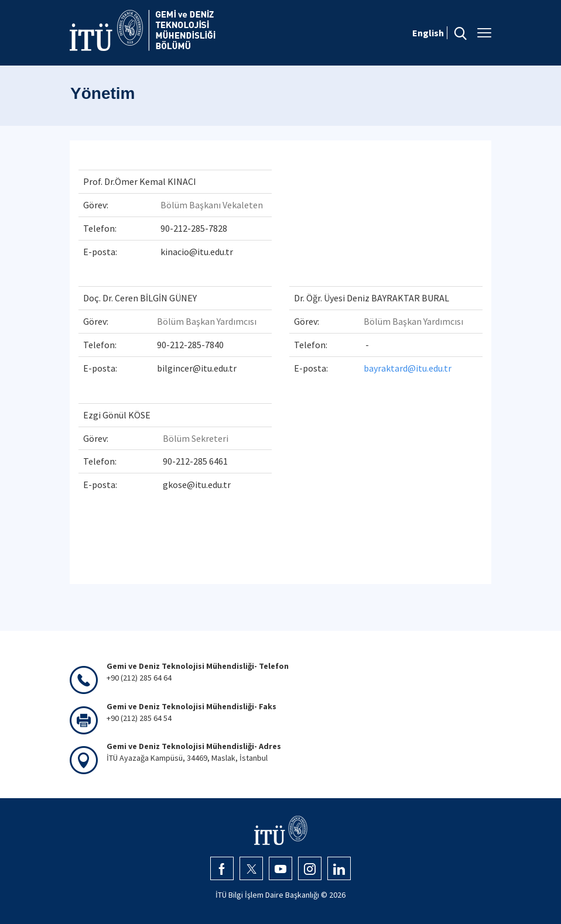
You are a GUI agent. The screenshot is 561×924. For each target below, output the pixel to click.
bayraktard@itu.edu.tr (408, 368)
